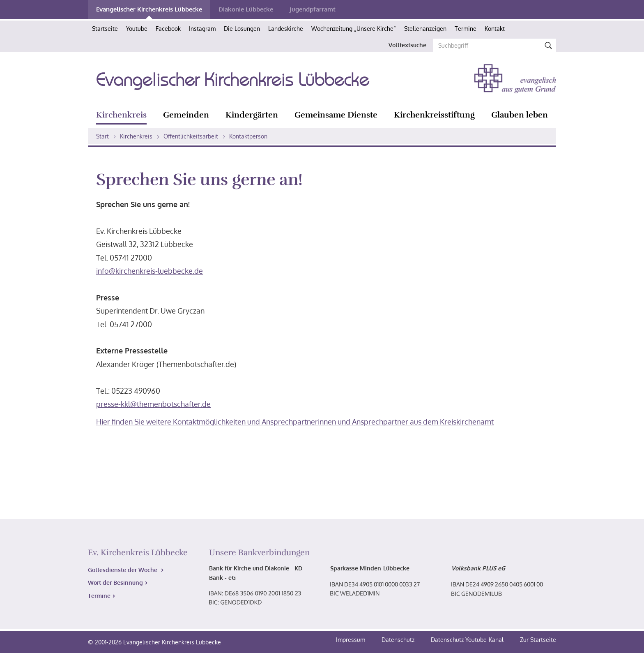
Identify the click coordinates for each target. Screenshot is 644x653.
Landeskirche (286, 29)
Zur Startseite (538, 640)
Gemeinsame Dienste (336, 115)
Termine (466, 29)
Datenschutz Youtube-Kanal (467, 640)
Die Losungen (242, 29)
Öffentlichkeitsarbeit (191, 136)
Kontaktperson (248, 136)
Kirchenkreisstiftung (434, 115)
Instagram (202, 29)
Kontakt (495, 29)
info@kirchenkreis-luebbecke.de (149, 271)
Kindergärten (252, 115)
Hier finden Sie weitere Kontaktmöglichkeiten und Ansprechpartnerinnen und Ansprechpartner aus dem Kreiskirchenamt (295, 422)
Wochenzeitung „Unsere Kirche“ (354, 29)
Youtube (137, 29)
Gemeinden (186, 115)
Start (102, 136)
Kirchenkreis (121, 115)
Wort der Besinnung (115, 583)
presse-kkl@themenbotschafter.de (153, 404)
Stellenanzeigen (425, 29)
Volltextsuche (407, 45)
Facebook (168, 29)
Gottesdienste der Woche (123, 570)
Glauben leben (520, 115)
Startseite (105, 29)
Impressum (351, 640)
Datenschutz (399, 640)
